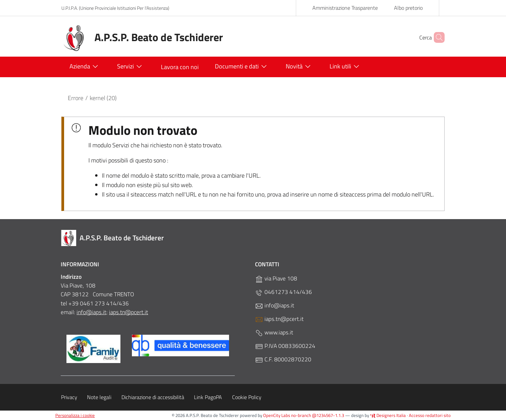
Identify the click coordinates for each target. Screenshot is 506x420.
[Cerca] (437, 37)
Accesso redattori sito (430, 415)
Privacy (69, 397)
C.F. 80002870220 (283, 359)
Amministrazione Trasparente (345, 8)
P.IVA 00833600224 (285, 346)
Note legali (99, 397)
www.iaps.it (274, 333)
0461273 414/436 (284, 292)
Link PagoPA (208, 397)
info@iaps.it (275, 306)
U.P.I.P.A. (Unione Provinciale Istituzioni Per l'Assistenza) (115, 8)
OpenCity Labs (277, 415)
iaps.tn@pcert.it (129, 312)
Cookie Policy (247, 397)
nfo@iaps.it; (93, 312)
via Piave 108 (276, 279)
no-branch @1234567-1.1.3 (318, 415)
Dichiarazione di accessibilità (153, 397)
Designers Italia (388, 415)
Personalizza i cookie (75, 415)
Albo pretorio (408, 8)
